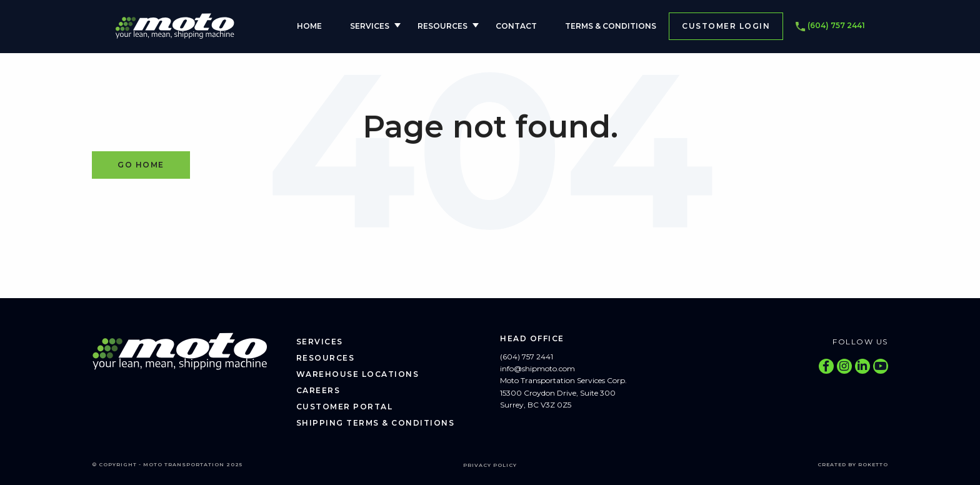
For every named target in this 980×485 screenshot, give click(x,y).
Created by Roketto (853, 464)
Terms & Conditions (611, 26)
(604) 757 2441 (830, 26)
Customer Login (726, 26)
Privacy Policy (490, 465)
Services (370, 26)
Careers (318, 390)
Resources (442, 26)
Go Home (141, 165)
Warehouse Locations (358, 374)
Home (309, 26)
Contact (516, 26)
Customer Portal (345, 407)
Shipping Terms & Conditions (376, 423)
